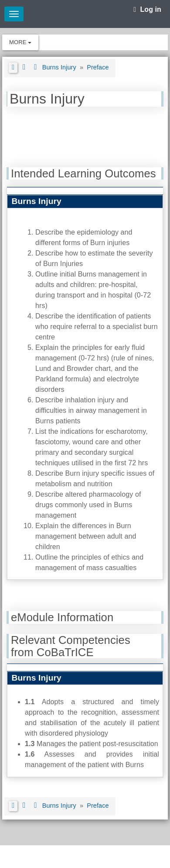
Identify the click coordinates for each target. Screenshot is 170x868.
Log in (147, 9)
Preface (98, 67)
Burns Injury (60, 67)
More (20, 42)
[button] (13, 68)
